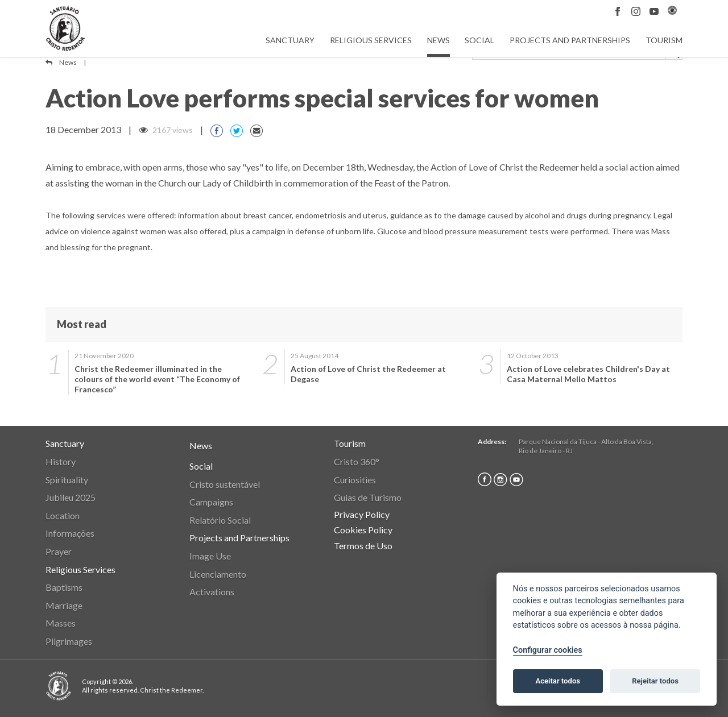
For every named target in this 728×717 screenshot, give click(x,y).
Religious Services (371, 40)
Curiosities (355, 480)
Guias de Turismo (368, 497)
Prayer (59, 551)
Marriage (64, 605)
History (61, 461)
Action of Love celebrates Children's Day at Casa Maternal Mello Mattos (588, 374)
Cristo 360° (357, 461)
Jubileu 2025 (71, 497)
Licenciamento (218, 574)
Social (479, 40)
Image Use (210, 556)
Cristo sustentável (225, 484)
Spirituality (67, 480)
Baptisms (64, 587)
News (439, 40)
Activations (212, 592)
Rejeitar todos (655, 681)
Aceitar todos (558, 681)
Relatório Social (220, 520)
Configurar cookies (548, 650)
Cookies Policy (363, 530)
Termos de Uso (363, 546)
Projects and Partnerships (570, 40)
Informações (70, 533)
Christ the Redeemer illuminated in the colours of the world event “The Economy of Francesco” (157, 379)
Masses (61, 623)
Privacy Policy (362, 514)
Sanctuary (290, 40)
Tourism (664, 40)
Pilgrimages (69, 641)
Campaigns (211, 502)
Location (63, 515)
